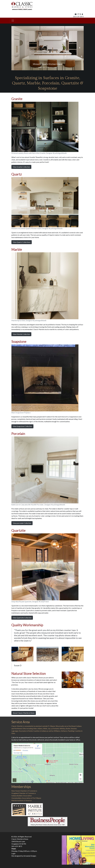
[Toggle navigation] (13, 21)
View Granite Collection (21, 167)
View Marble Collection (21, 334)
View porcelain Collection (22, 523)
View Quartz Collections (22, 242)
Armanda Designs (30, 856)
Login (13, 853)
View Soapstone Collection (22, 426)
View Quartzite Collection (22, 618)
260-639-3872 (78, 16)
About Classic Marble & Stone (24, 713)
